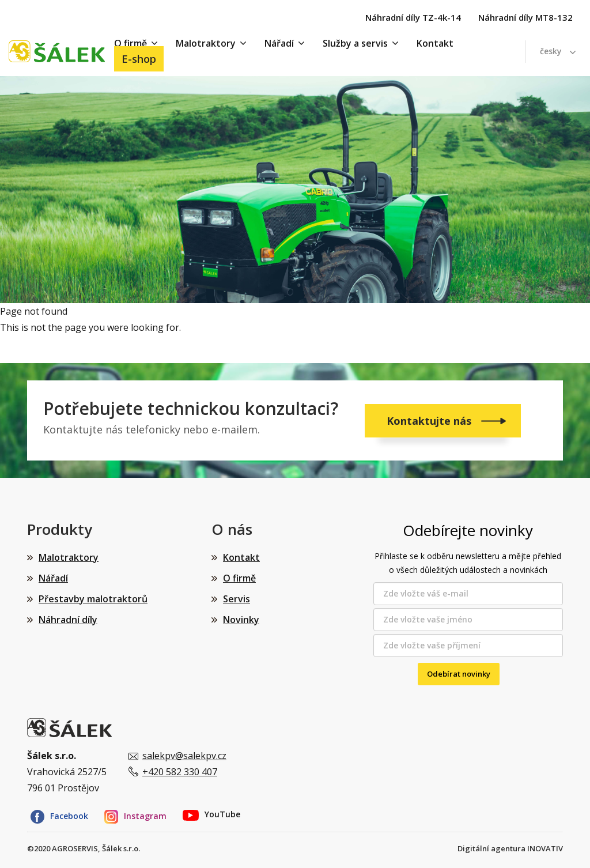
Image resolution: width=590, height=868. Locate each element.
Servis (237, 599)
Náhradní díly (68, 620)
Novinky (241, 620)
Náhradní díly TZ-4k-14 (413, 17)
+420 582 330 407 (180, 772)
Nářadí (279, 43)
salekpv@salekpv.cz (184, 756)
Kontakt (435, 43)
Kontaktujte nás (430, 421)
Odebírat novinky (459, 674)
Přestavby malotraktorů (93, 599)
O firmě (239, 578)
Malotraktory (206, 43)
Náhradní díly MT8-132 (525, 17)
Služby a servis (355, 43)
